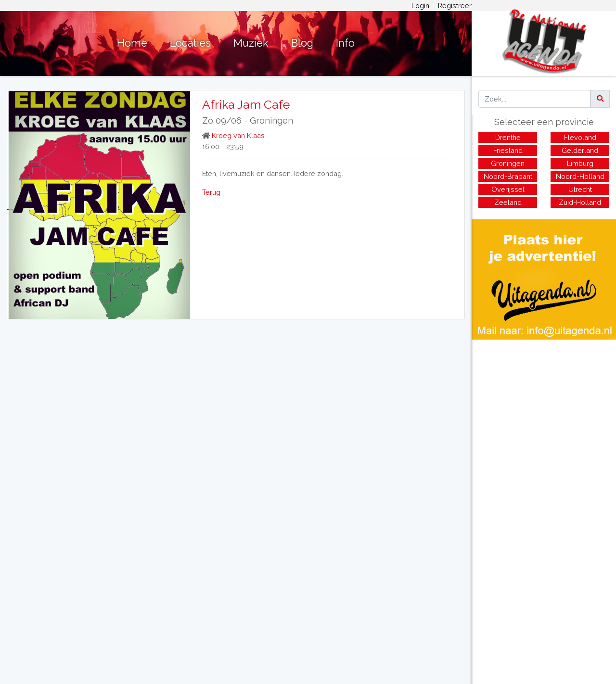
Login (420, 6)
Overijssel (508, 189)
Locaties (190, 43)
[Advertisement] (544, 407)
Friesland (508, 150)
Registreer (455, 6)
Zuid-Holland (580, 202)
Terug (211, 192)
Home (132, 43)
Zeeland (508, 202)
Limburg (580, 163)
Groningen (271, 120)
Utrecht (580, 189)
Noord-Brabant (508, 176)
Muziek (251, 43)
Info (345, 43)
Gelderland (580, 150)
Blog (302, 43)
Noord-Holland (580, 176)
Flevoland (580, 137)
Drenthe (508, 137)
